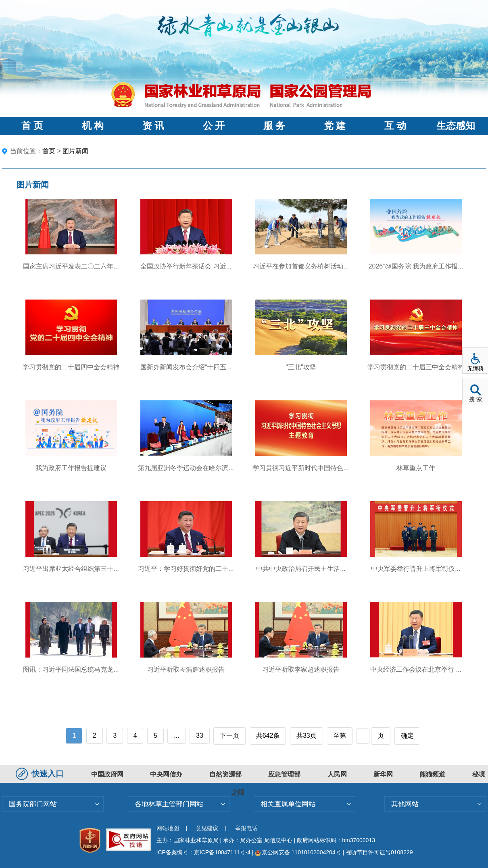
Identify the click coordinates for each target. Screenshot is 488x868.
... (176, 736)
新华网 (383, 774)
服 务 (274, 126)
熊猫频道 (432, 774)
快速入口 (41, 774)
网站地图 (168, 828)
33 (200, 736)
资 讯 (153, 126)
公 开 (214, 126)
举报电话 (246, 828)
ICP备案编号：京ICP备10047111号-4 (204, 852)
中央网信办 (166, 774)
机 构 (93, 126)
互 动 (395, 126)
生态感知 (456, 126)
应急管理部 (284, 774)
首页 (49, 151)
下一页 (229, 736)
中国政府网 (107, 774)
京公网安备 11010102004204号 (298, 852)
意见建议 (207, 828)
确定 (407, 736)
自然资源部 (225, 774)
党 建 (335, 126)
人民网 (337, 774)
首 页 (32, 126)
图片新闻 (75, 151)
